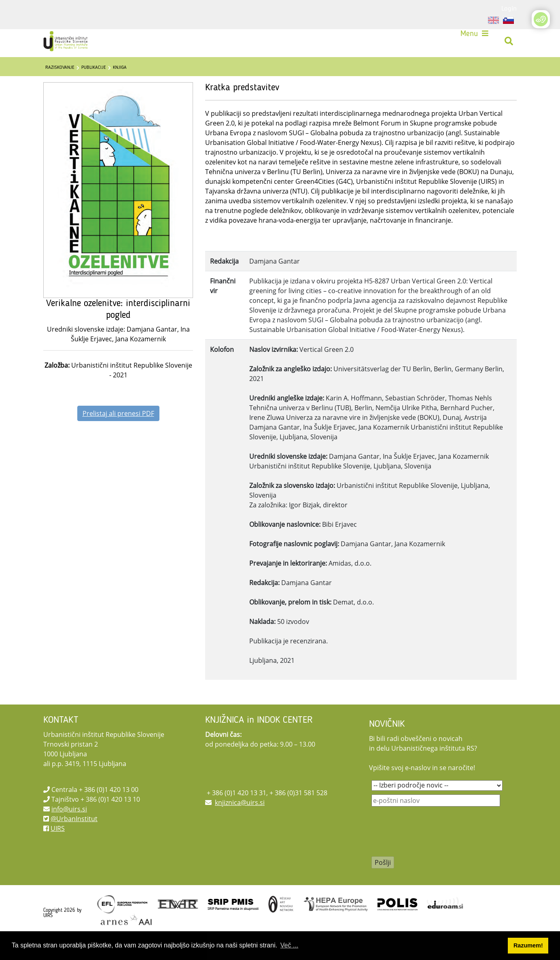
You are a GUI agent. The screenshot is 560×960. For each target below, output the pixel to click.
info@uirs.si (69, 828)
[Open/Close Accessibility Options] (541, 19)
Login (509, 8)
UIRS (58, 847)
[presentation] (433, 856)
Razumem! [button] (528, 945)
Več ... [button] (289, 945)
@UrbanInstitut (74, 838)
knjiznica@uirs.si (240, 822)
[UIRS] (72, 45)
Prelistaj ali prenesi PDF (118, 432)
